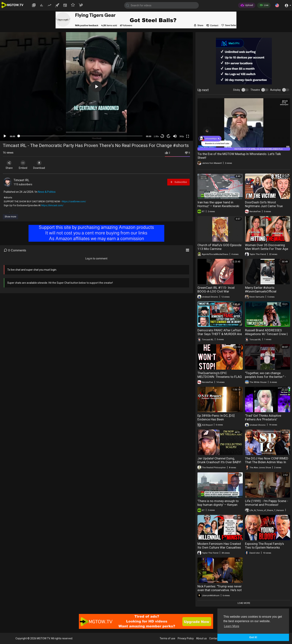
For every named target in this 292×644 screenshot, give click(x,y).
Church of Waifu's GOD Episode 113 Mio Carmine (219, 247)
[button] (277, 5)
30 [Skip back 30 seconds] (162, 136)
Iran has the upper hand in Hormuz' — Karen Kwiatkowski (218, 204)
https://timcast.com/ (52, 205)
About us (201, 638)
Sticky (237, 90)
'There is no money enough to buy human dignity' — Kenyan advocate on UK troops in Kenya (220, 505)
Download (42, 165)
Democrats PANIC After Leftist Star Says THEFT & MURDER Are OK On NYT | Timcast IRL (220, 334)
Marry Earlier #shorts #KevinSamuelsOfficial (261, 290)
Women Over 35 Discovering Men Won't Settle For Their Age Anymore (267, 249)
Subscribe (178, 182)
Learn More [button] (232, 626)
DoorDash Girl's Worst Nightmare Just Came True (264, 204)
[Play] (5, 136)
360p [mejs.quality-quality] (182, 136)
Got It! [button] (253, 637)
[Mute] (175, 136)
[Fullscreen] (188, 136)
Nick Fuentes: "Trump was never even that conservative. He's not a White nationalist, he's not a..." (220, 590)
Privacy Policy (186, 638)
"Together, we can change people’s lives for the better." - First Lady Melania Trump (265, 377)
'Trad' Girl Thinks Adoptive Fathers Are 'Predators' (263, 417)
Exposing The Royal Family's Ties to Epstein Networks (264, 546)
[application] (96, 86)
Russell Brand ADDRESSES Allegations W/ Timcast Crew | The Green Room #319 (266, 334)
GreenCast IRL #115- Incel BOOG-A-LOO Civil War (216, 290)
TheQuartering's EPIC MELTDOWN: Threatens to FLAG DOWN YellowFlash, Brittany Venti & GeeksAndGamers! (220, 379)
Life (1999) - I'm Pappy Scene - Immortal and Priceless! (267, 503)
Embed (25, 165)
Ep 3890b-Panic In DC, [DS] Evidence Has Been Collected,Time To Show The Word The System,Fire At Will (218, 421)
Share (10, 165)
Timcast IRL (21, 180)
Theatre (255, 90)
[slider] (81, 136)
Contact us (216, 638)
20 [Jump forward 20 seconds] (169, 136)
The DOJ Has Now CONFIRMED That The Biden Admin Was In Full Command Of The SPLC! (267, 462)
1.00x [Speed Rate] (156, 136)
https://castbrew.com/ (74, 201)
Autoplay (275, 90)
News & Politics (47, 192)
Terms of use (167, 638)
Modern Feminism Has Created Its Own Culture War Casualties (219, 546)
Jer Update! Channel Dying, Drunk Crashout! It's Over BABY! (219, 460)
